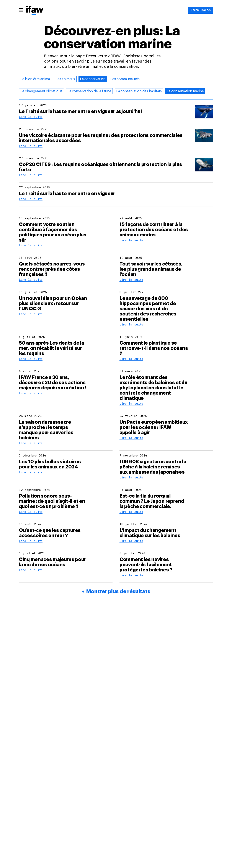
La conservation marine (185, 91)
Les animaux (65, 79)
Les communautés (125, 79)
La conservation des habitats (139, 91)
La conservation (93, 79)
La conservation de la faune (89, 91)
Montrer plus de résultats (118, 591)
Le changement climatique (41, 91)
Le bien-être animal (35, 79)
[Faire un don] (201, 10)
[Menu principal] (21, 10)
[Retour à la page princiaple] (35, 11)
